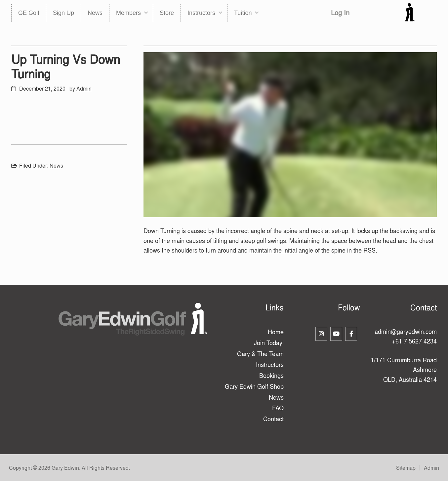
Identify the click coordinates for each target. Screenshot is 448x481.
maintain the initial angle (281, 250)
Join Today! (269, 343)
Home (276, 332)
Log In (340, 13)
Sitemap (406, 468)
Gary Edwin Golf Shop (254, 387)
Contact (273, 419)
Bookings (271, 376)
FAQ (278, 408)
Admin (431, 468)
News (56, 166)
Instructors (270, 365)
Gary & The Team (260, 354)
